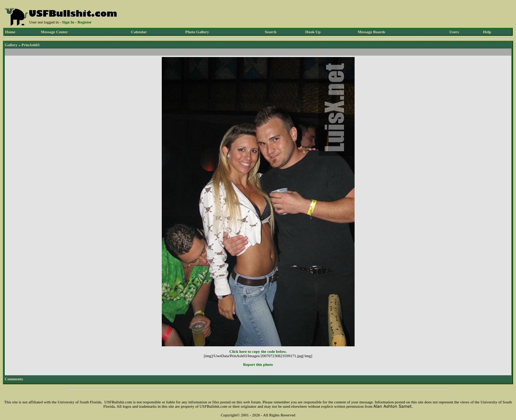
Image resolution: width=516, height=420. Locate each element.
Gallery (11, 45)
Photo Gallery (197, 32)
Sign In (68, 22)
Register (85, 22)
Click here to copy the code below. (258, 351)
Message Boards (372, 32)
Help (487, 32)
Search (270, 32)
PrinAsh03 (30, 45)
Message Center (54, 32)
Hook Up (313, 32)
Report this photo (258, 364)
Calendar (139, 32)
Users (454, 32)
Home (10, 32)
